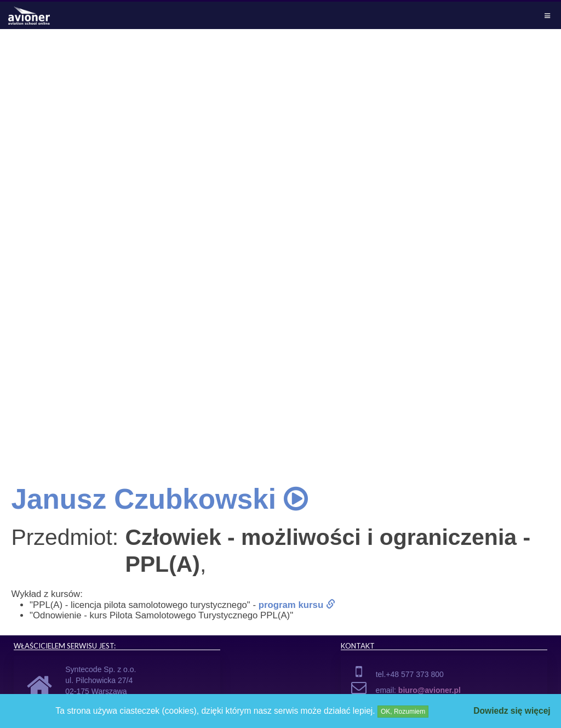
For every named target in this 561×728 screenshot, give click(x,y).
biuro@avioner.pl (430, 690)
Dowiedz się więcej (512, 711)
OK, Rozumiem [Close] (403, 712)
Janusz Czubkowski (159, 499)
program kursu (297, 605)
